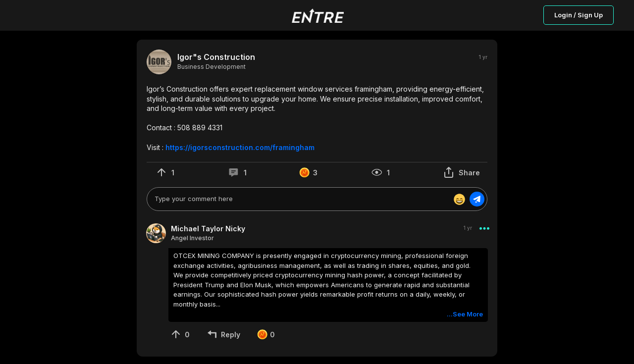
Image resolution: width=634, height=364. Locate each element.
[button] (317, 118)
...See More (465, 314)
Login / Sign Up (579, 15)
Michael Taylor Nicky (208, 229)
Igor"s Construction (216, 57)
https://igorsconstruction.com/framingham (240, 147)
